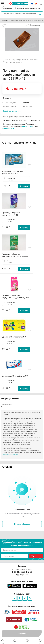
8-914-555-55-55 (29, 126)
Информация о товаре (10, 399)
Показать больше (22, 524)
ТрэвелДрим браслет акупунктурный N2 (11, 214)
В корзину (24, 186)
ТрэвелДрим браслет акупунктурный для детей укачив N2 (16, 297)
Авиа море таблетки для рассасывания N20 (13, 172)
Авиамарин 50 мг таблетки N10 (15, 376)
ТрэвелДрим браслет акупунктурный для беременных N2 (16, 255)
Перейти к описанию (11, 111)
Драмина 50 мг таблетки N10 (14, 337)
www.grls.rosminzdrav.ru (11, 455)
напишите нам (8, 129)
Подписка (22, 634)
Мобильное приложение (22, 581)
